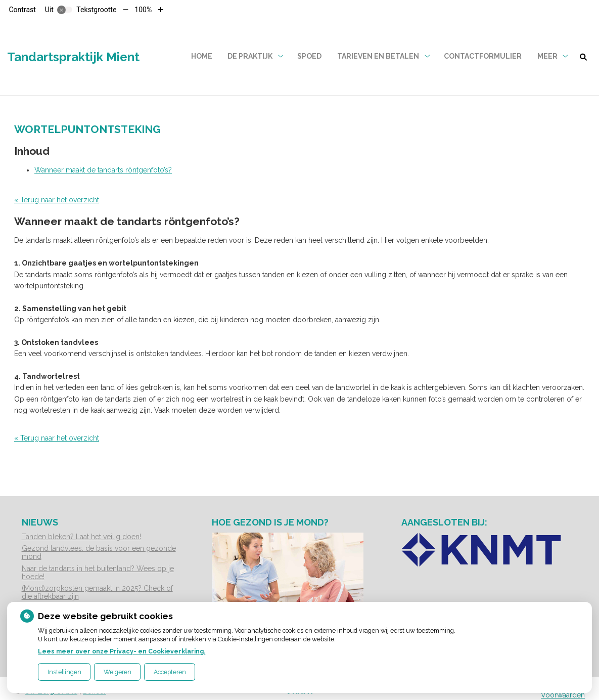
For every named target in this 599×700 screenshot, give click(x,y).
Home (202, 56)
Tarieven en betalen (378, 56)
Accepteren (170, 672)
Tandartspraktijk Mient (73, 57)
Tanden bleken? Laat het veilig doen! (81, 537)
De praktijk (250, 56)
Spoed (309, 56)
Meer (547, 56)
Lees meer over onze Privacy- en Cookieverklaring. (122, 651)
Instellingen (64, 672)
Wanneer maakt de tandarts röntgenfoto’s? (103, 170)
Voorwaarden (563, 695)
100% (143, 10)
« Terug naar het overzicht (57, 200)
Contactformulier (483, 56)
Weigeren (118, 672)
